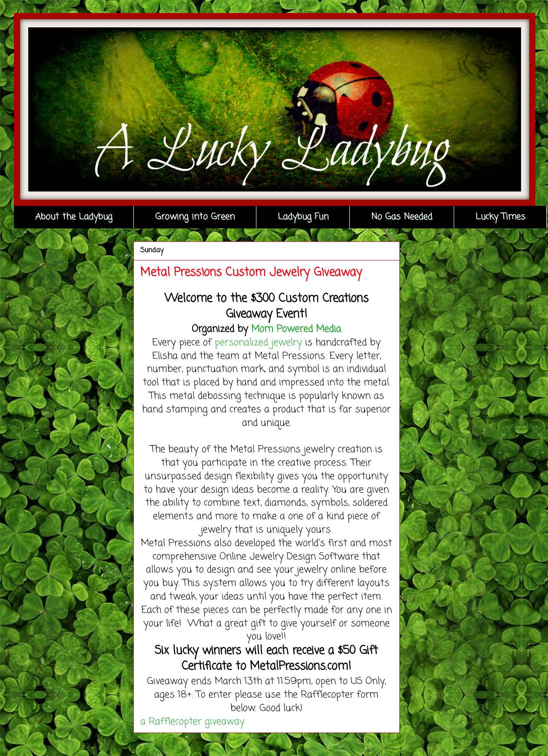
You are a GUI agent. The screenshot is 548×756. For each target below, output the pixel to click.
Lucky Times (500, 217)
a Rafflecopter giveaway (193, 722)
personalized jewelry (258, 343)
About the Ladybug (74, 217)
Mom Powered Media (296, 329)
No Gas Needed (402, 217)
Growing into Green (195, 217)
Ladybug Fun (303, 217)
